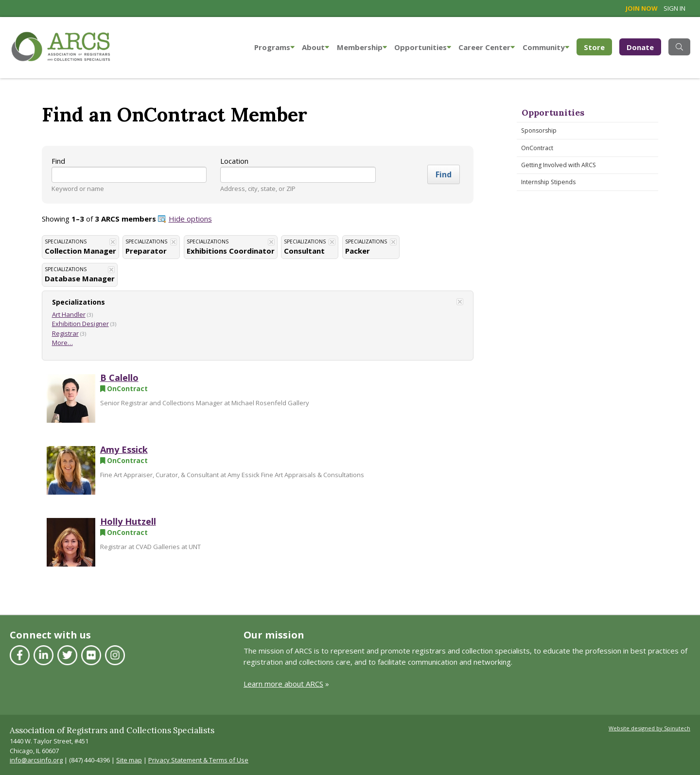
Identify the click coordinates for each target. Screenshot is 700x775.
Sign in (674, 8)
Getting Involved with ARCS (559, 165)
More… (62, 343)
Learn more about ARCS (283, 684)
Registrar (65, 333)
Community (546, 47)
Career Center (487, 47)
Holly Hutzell (128, 521)
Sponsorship (539, 130)
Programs (274, 47)
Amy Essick (124, 449)
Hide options (190, 219)
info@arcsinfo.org (36, 760)
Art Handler (69, 314)
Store (598, 46)
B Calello (119, 378)
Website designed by (649, 728)
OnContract (537, 148)
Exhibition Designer (80, 324)
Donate (640, 47)
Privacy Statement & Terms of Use (198, 760)
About (315, 47)
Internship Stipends (548, 182)
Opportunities (423, 47)
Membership (362, 47)
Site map (129, 760)
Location (234, 161)
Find (58, 161)
